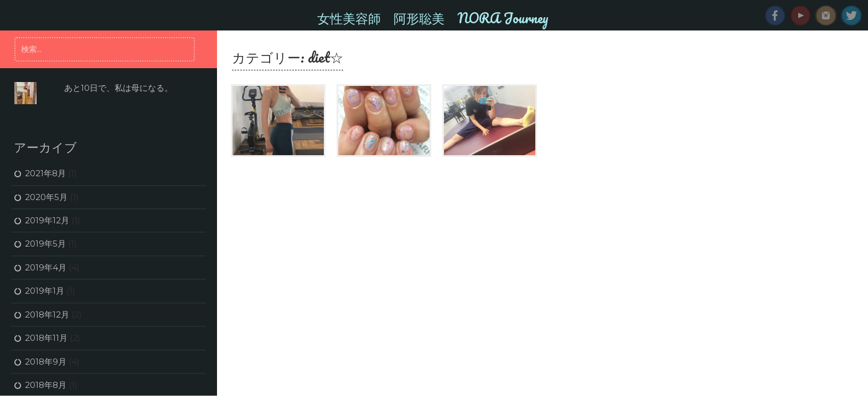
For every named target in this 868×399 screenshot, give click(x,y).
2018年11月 (46, 338)
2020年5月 (46, 197)
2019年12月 (47, 220)
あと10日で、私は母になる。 (118, 88)
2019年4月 (46, 267)
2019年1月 (45, 291)
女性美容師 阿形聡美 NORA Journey (433, 18)
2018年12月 (47, 314)
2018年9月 (46, 362)
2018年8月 (46, 385)
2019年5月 (45, 244)
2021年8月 (45, 173)
